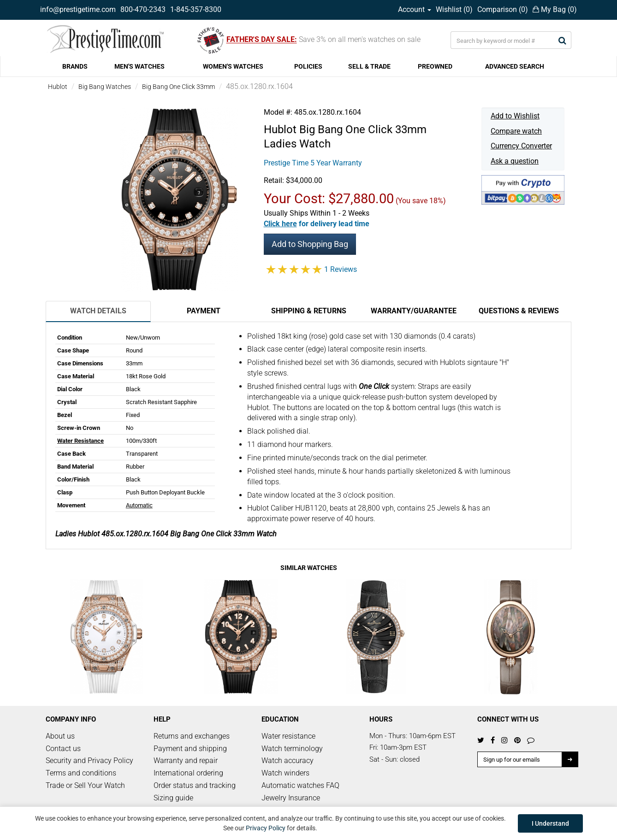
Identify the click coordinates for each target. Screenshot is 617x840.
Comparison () (503, 9)
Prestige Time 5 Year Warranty (313, 163)
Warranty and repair (186, 761)
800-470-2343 (143, 9)
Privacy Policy (266, 828)
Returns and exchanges (192, 736)
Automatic (139, 505)
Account (415, 9)
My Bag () (555, 9)
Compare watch (516, 131)
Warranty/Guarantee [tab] (414, 311)
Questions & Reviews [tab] (519, 311)
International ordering (188, 773)
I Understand (550, 823)
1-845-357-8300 (196, 9)
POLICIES (308, 66)
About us (60, 736)
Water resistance (288, 736)
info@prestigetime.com (78, 9)
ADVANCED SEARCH (515, 66)
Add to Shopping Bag (310, 244)
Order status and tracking (195, 785)
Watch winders (285, 773)
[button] (317, 224)
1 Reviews (341, 269)
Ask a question (515, 161)
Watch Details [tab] (98, 311)
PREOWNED (435, 66)
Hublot (58, 87)
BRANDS (75, 66)
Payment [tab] (204, 311)
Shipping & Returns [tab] (309, 311)
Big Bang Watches (105, 87)
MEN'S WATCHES (139, 66)
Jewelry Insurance (291, 798)
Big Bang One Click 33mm (178, 87)
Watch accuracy (288, 761)
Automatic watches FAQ (300, 785)
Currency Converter (521, 146)
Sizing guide (173, 798)
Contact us (63, 749)
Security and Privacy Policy (89, 761)
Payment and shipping (190, 749)
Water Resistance (80, 441)
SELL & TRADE (369, 66)
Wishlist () (454, 9)
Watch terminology (292, 749)
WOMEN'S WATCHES (233, 66)
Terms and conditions (81, 773)
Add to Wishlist (515, 116)
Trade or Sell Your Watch (85, 785)
